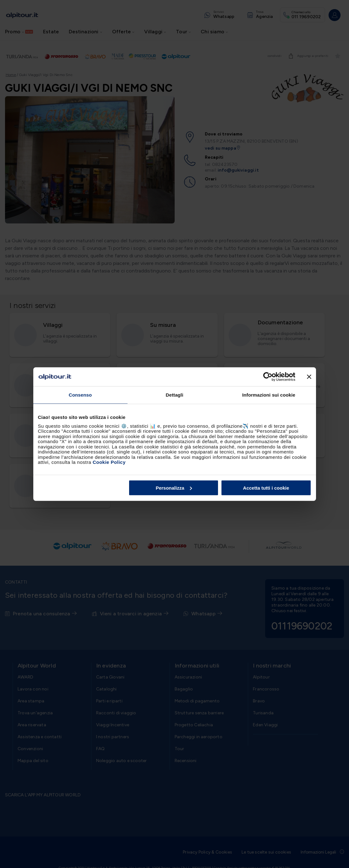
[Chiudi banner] (309, 377)
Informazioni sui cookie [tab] (269, 395)
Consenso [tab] (80, 395)
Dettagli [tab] (175, 395)
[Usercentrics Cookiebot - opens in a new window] (268, 377)
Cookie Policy (109, 462)
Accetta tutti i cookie (266, 488)
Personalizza (174, 488)
